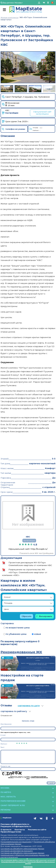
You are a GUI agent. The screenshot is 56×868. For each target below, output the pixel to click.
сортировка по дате (29, 706)
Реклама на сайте (37, 830)
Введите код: (5, 766)
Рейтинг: (4, 744)
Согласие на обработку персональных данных (22, 849)
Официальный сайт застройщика (42, 113)
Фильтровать (44, 616)
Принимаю (28, 867)
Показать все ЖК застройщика (36, 553)
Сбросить (27, 616)
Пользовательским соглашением (16, 842)
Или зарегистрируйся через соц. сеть (15, 732)
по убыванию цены (15, 634)
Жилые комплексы (9, 17)
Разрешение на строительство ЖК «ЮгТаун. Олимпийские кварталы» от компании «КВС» (25, 572)
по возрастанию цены (17, 628)
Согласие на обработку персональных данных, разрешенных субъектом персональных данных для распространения (25, 855)
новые (36, 634)
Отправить (51, 783)
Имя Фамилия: (6, 724)
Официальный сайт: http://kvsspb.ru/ (28, 549)
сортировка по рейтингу (14, 711)
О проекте (6, 830)
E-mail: (3, 735)
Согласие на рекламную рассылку (17, 851)
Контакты (20, 830)
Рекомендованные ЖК (21, 652)
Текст (2, 747)
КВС (12, 112)
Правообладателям (11, 832)
